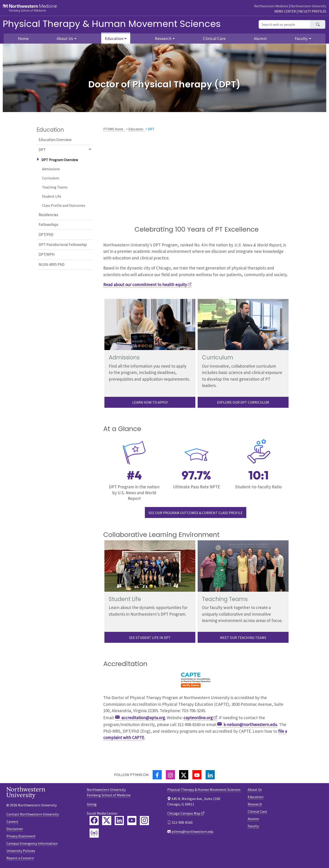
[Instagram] (170, 775)
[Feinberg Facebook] (94, 821)
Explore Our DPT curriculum (243, 402)
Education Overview (55, 140)
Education (136, 129)
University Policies (21, 851)
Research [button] (163, 38)
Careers (12, 821)
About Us (255, 790)
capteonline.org (198, 718)
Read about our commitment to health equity (145, 285)
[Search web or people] (285, 24)
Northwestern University (308, 6)
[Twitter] (184, 775)
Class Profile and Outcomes (64, 205)
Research (255, 804)
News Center (285, 11)
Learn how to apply (150, 402)
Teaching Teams (55, 187)
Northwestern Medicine (271, 6)
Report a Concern (20, 858)
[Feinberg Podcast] (94, 833)
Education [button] (114, 38)
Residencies (48, 215)
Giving (92, 804)
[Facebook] (157, 775)
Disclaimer (15, 829)
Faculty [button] (301, 38)
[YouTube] (197, 775)
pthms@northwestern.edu (192, 831)
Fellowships (48, 225)
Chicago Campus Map (184, 813)
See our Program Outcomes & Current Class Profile (196, 513)
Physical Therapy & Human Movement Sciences (112, 24)
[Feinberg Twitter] (107, 821)
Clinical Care (214, 38)
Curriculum (51, 178)
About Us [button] (65, 38)
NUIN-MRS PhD (52, 264)
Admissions (51, 169)
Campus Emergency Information (32, 843)
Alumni (260, 38)
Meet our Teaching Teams (243, 638)
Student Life (52, 196)
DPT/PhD (46, 235)
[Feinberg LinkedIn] (119, 821)
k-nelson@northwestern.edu (250, 724)
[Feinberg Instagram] (144, 821)
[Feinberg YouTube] (132, 821)
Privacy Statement (21, 836)
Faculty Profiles (312, 11)
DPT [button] (42, 150)
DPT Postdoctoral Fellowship (63, 245)
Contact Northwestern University (33, 814)
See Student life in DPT (150, 638)
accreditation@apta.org (143, 718)
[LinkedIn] (210, 775)
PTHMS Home (113, 129)
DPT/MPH (47, 254)
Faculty (253, 826)
